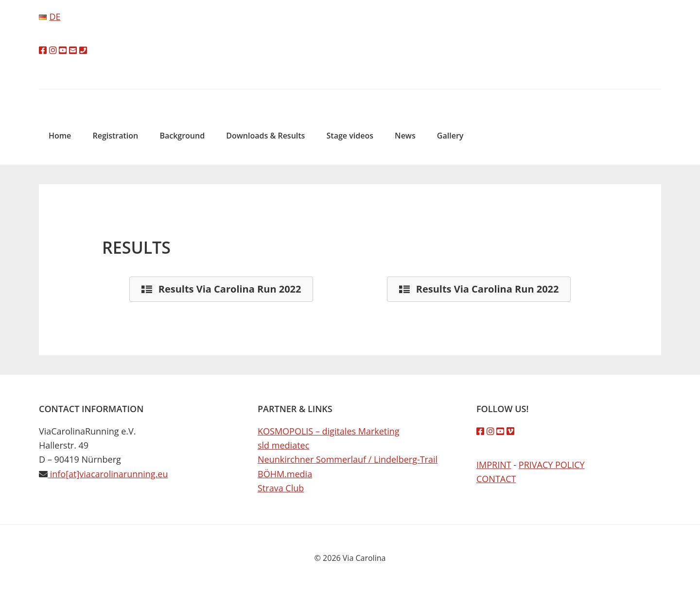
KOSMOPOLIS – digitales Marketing (329, 431)
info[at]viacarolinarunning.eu (108, 474)
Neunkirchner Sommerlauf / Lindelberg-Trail (348, 459)
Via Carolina (350, 97)
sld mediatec (283, 445)
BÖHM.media (285, 474)
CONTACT (496, 479)
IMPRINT (494, 465)
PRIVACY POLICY (552, 465)
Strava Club (281, 488)
